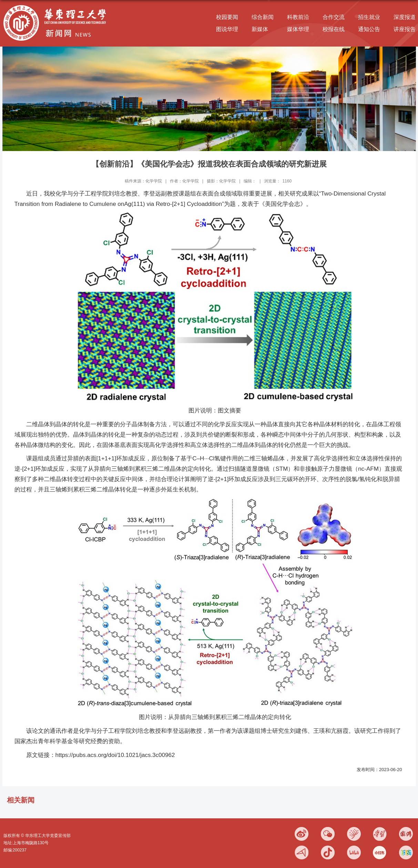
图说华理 (227, 29)
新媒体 (260, 29)
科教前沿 (298, 17)
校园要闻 (227, 17)
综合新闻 (263, 17)
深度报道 (405, 17)
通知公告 (369, 29)
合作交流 (334, 17)
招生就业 (369, 17)
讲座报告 (405, 29)
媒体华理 (298, 29)
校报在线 (334, 29)
